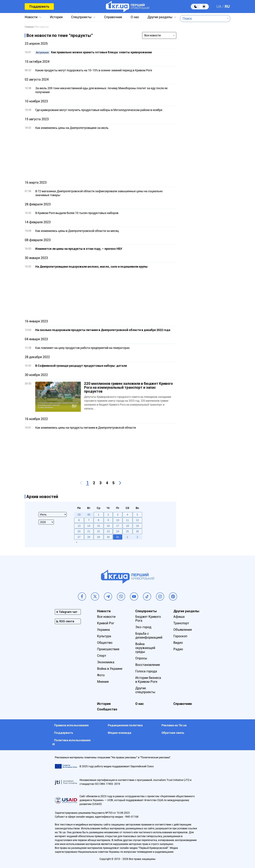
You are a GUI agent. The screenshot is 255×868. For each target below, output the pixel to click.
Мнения (103, 682)
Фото (101, 675)
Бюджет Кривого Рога (148, 619)
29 (99, 537)
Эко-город (143, 627)
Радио (178, 649)
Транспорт (181, 623)
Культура (104, 636)
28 (89, 537)
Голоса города (146, 671)
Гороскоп (180, 636)
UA (219, 6)
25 (127, 531)
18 (127, 526)
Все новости (106, 617)
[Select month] (53, 514)
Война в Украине (110, 669)
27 (79, 537)
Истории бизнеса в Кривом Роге (148, 680)
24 (118, 531)
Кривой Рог (106, 623)
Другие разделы (160, 17)
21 (89, 531)
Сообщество (107, 709)
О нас (135, 17)
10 (118, 520)
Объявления (183, 630)
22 (99, 531)
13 (79, 526)
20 (79, 531)
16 (108, 526)
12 (137, 520)
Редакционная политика (125, 725)
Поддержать (39, 6)
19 (137, 526)
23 (108, 531)
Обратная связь (173, 733)
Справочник (113, 17)
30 (108, 537)
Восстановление (148, 665)
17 (118, 526)
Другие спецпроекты (145, 690)
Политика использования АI (71, 742)
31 (118, 537)
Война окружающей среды (145, 648)
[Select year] (46, 522)
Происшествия (108, 649)
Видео (178, 643)
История (56, 17)
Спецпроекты (81, 17)
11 (127, 520)
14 (89, 526)
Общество (105, 643)
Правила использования (71, 725)
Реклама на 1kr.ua (174, 725)
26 (137, 531)
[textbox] (203, 19)
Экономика (106, 662)
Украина (103, 630)
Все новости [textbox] (152, 35)
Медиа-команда (120, 733)
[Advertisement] (101, 155)
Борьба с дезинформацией (149, 635)
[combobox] (203, 19)
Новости (31, 17)
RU (227, 6)
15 (99, 526)
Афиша (179, 617)
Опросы (141, 658)
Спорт (102, 656)
